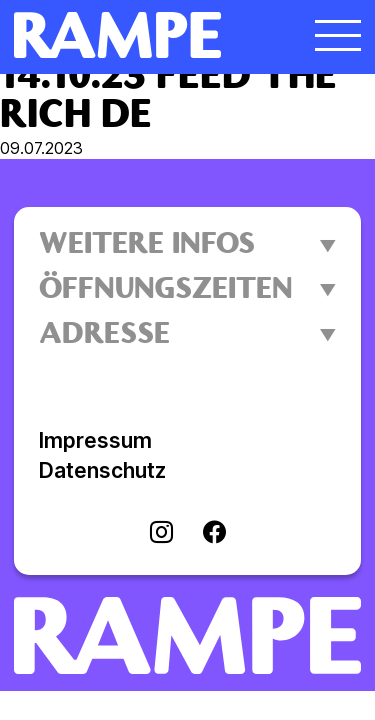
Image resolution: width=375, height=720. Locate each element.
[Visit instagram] (161, 534)
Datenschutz (102, 470)
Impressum (95, 440)
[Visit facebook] (214, 534)
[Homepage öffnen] (144, 35)
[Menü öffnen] (338, 35)
